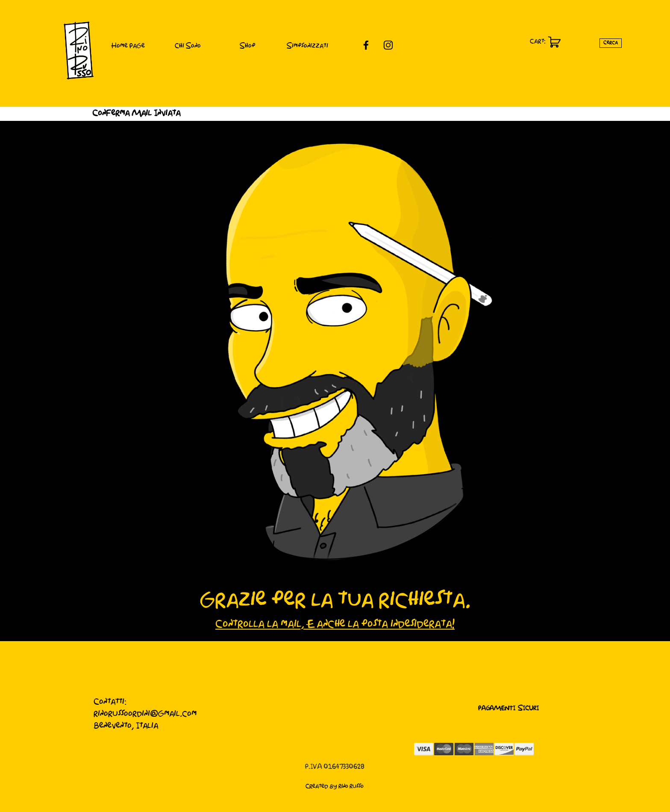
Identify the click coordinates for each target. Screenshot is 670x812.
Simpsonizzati (307, 46)
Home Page (128, 46)
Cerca (611, 43)
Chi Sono (188, 46)
